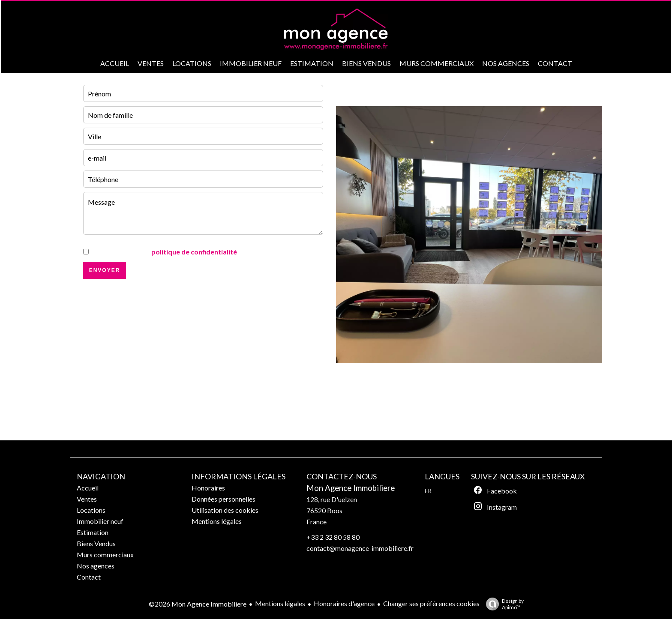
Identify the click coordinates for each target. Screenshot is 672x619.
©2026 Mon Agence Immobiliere (198, 604)
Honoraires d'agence (344, 603)
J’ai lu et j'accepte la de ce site (179, 252)
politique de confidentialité (194, 252)
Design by (503, 604)
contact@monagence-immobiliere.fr (360, 548)
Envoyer (105, 270)
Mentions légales (280, 603)
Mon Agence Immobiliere (351, 488)
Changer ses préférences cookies (431, 603)
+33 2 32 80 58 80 (333, 537)
